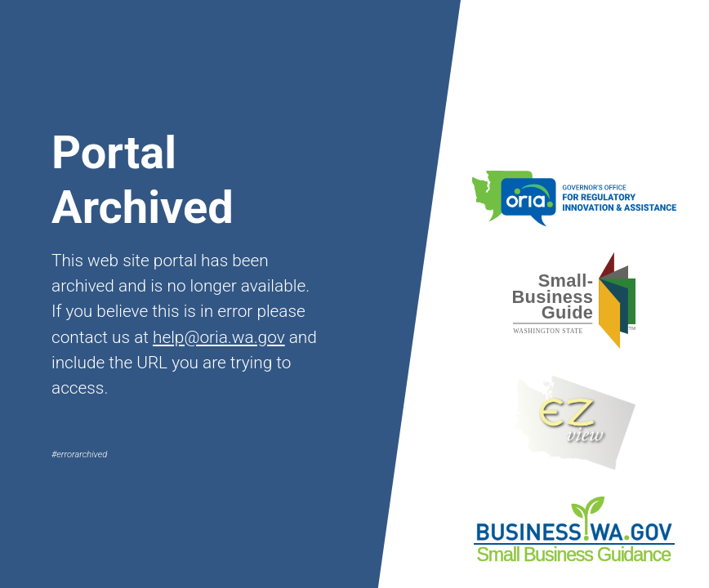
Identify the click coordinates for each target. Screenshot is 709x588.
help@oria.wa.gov (219, 337)
